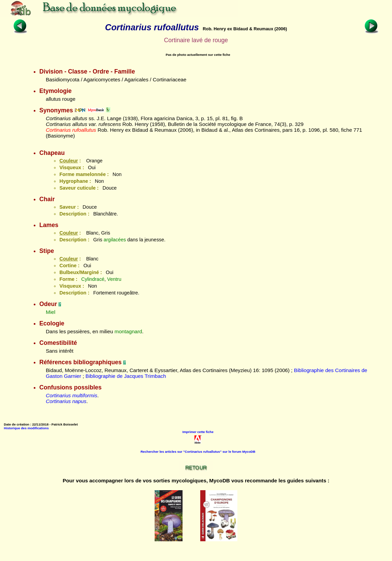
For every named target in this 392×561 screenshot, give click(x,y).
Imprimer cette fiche (198, 432)
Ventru (114, 279)
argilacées (115, 240)
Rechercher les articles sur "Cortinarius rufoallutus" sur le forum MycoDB (198, 452)
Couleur (68, 161)
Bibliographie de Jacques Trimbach (126, 376)
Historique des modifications (26, 428)
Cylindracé (93, 279)
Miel (50, 312)
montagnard (128, 331)
